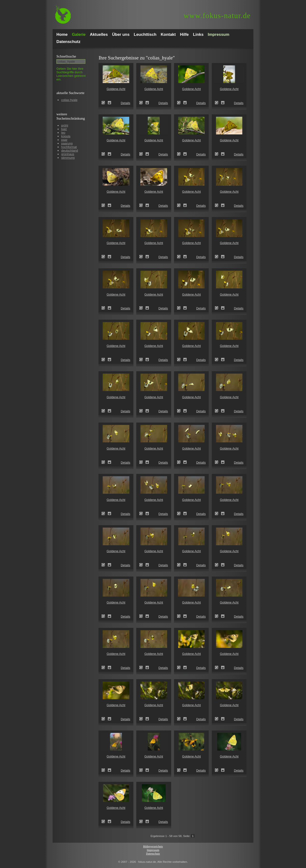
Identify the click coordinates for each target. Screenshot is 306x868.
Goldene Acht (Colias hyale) (105, 103)
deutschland (70, 151)
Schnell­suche (66, 56)
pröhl (65, 125)
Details (126, 103)
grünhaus (68, 154)
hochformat (69, 147)
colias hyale (69, 100)
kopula (66, 136)
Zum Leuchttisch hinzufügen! (109, 103)
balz (64, 129)
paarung (67, 143)
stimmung (68, 158)
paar (64, 140)
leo (63, 133)
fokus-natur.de (217, 16)
